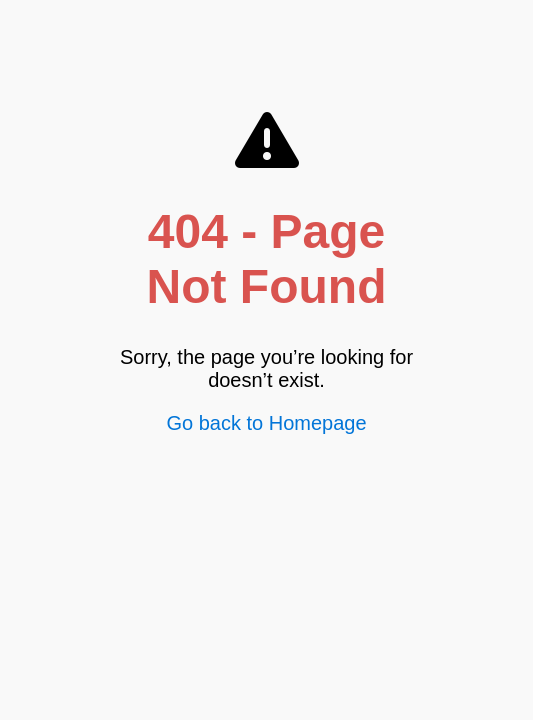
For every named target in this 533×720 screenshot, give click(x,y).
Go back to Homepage (266, 423)
